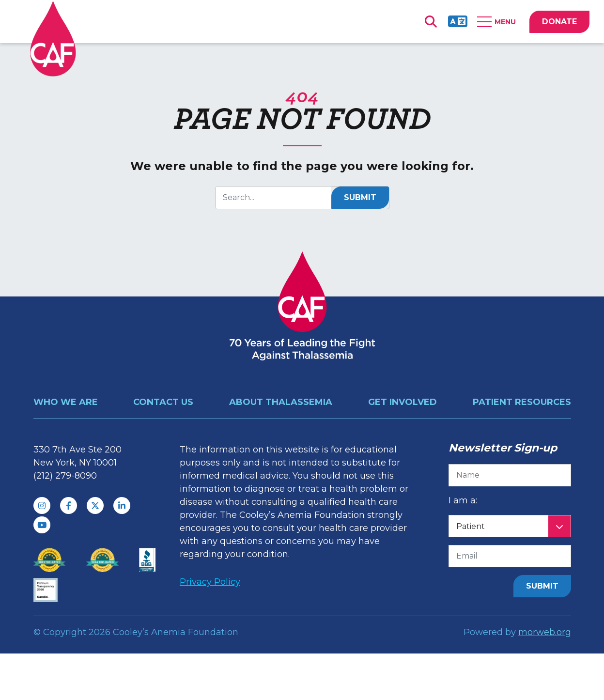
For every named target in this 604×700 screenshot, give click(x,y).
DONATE (559, 22)
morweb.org (545, 632)
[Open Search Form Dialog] (431, 22)
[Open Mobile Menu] (498, 22)
